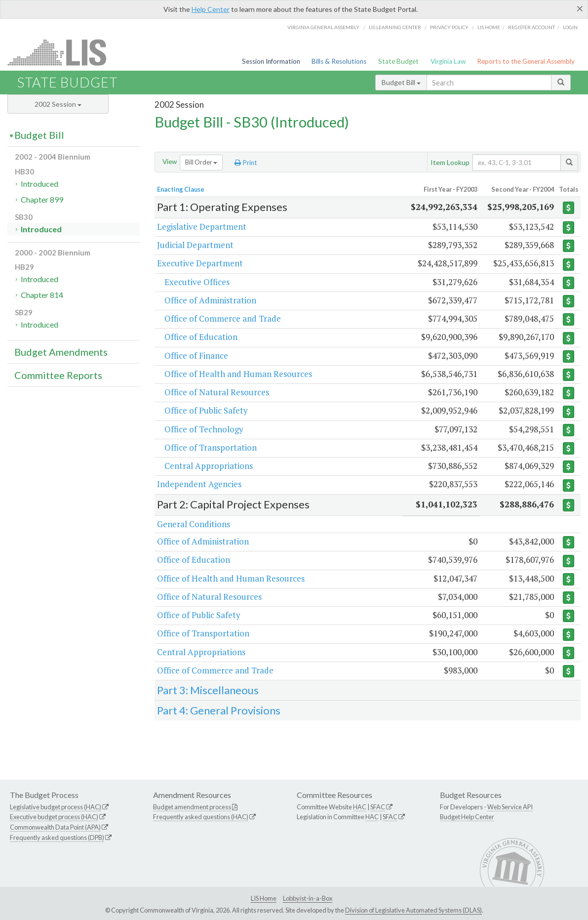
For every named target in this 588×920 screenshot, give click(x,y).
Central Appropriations (209, 466)
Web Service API (510, 807)
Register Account (531, 27)
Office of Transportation (211, 447)
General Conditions (194, 524)
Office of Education (201, 337)
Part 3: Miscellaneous (208, 690)
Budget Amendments (61, 352)
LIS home (489, 27)
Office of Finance (196, 355)
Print (246, 163)
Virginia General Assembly (323, 27)
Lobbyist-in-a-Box (308, 898)
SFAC (378, 807)
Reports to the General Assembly (526, 61)
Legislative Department (202, 227)
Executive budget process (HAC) (54, 817)
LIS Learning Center (395, 27)
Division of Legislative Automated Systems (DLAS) (413, 910)
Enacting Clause (181, 189)
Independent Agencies (199, 484)
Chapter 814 (42, 295)
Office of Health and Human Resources (238, 374)
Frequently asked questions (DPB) (57, 837)
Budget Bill (401, 82)
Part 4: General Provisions (219, 710)
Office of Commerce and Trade (223, 318)
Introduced (39, 184)
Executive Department (200, 263)
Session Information (271, 61)
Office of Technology (204, 429)
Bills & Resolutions (339, 61)
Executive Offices (197, 282)
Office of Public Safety (206, 410)
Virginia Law (448, 61)
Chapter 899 (42, 199)
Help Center (211, 9)
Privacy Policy (449, 27)
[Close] (580, 8)
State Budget (398, 61)
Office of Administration (210, 300)
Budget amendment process (192, 807)
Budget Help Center (467, 817)
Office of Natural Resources (217, 392)
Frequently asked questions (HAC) (201, 817)
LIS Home (264, 898)
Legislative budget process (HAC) (56, 807)
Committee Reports (58, 375)
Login (570, 27)
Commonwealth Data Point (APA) (55, 827)
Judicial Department (195, 245)
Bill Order (201, 162)
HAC (360, 807)
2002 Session (58, 104)
